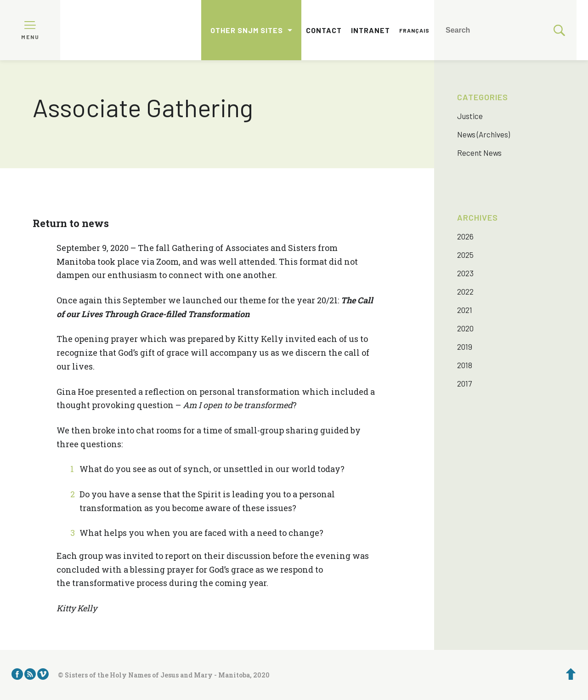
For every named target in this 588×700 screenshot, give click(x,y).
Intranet (370, 30)
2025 (465, 255)
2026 (465, 236)
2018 (465, 365)
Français (414, 30)
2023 (465, 273)
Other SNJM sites (247, 30)
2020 (465, 328)
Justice (470, 116)
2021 (465, 310)
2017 (464, 383)
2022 (465, 291)
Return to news (71, 223)
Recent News (479, 153)
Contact (324, 30)
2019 (465, 347)
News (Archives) (483, 134)
